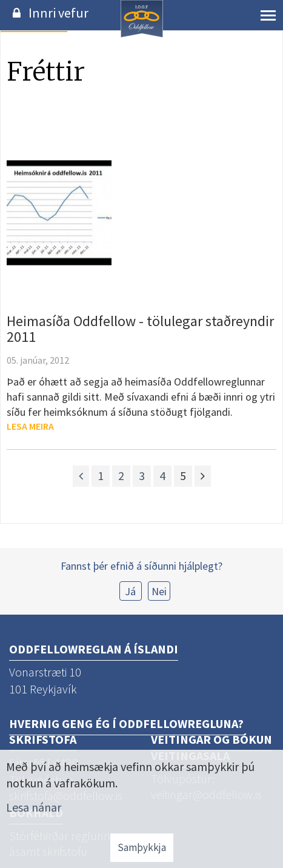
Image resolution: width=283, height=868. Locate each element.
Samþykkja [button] (142, 847)
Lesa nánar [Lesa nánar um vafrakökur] (34, 807)
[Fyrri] (81, 476)
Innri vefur (58, 13)
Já (130, 591)
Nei (159, 591)
